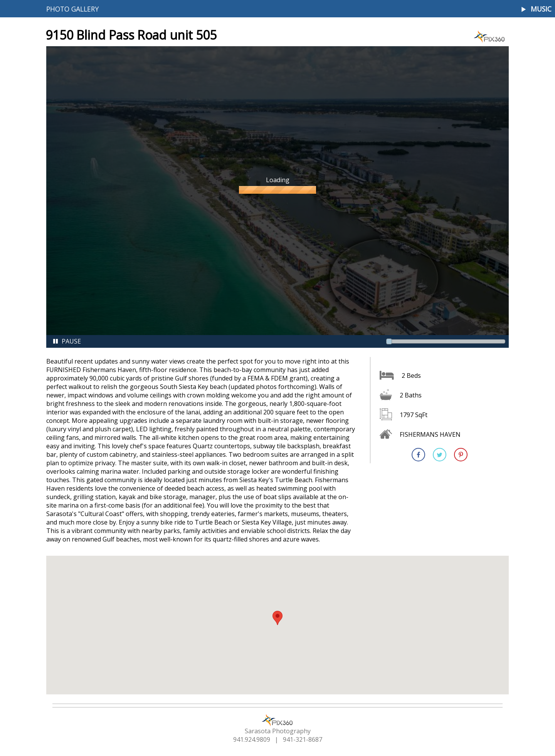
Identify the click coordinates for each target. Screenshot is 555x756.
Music (541, 9)
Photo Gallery (72, 9)
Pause (67, 341)
